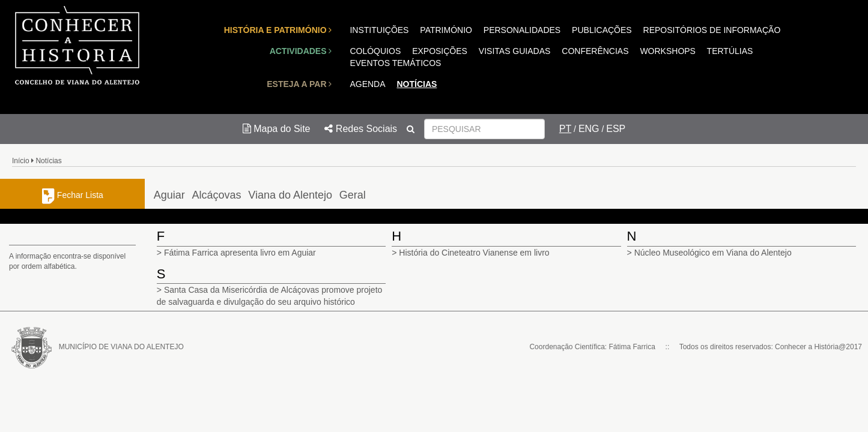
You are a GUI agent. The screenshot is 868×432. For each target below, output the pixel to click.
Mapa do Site (277, 129)
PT (565, 129)
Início (21, 161)
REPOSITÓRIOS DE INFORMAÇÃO (712, 30)
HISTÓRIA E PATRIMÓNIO (278, 30)
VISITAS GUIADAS (515, 51)
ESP (616, 129)
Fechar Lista (72, 195)
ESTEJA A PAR (299, 84)
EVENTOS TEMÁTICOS (395, 63)
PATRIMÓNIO (446, 30)
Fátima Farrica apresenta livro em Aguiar (240, 253)
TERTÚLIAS (730, 51)
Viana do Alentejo (290, 195)
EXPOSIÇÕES (440, 51)
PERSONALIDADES (522, 30)
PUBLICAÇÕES (602, 30)
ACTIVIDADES (301, 51)
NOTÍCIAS (417, 84)
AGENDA (367, 84)
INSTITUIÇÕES (379, 30)
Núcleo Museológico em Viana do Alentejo (713, 253)
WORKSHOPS (668, 51)
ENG (589, 129)
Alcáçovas (217, 195)
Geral (353, 195)
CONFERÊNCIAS (595, 51)
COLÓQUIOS (375, 51)
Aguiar (169, 195)
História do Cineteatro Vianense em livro (474, 253)
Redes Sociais (361, 129)
